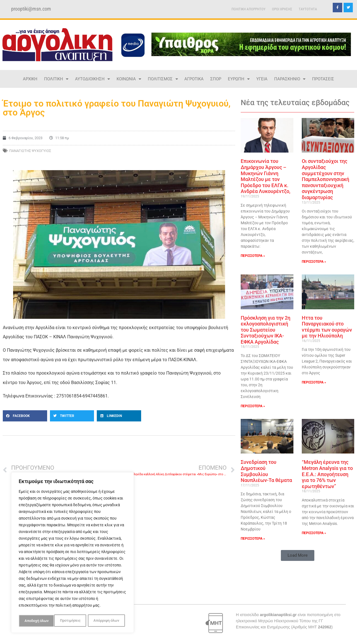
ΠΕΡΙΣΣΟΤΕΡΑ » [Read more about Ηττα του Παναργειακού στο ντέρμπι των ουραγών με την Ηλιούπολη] (314, 382)
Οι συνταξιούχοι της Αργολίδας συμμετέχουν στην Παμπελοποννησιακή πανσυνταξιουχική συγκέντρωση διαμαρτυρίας (325, 179)
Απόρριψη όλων (71, 621)
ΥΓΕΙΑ (262, 79)
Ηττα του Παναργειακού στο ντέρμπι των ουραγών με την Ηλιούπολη (327, 327)
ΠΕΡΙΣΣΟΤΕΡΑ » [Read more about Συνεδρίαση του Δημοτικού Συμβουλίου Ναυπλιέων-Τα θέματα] (253, 539)
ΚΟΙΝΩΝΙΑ (129, 79)
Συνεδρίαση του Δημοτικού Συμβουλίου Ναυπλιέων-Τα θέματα (266, 471)
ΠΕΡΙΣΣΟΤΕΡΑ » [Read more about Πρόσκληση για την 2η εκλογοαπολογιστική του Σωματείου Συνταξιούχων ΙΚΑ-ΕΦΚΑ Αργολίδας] (253, 406)
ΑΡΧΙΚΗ (30, 79)
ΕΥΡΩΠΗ (239, 79)
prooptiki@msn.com (31, 9)
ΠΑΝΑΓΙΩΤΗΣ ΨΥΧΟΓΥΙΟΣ (30, 151)
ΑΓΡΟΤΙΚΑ (194, 79)
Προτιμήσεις (34, 621)
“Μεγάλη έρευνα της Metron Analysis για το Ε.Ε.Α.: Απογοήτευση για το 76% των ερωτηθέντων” (327, 474)
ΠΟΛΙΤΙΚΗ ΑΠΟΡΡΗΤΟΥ (249, 9)
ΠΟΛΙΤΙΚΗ (56, 79)
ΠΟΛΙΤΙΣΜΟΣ (163, 79)
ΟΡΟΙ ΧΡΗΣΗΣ (282, 9)
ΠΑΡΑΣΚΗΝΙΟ (290, 79)
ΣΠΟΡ (216, 79)
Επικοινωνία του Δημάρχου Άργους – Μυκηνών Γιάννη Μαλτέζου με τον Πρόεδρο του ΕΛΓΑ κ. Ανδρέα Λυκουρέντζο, (266, 176)
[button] (25, 416)
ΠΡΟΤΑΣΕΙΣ (323, 79)
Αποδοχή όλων (109, 621)
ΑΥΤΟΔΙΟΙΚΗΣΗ (92, 79)
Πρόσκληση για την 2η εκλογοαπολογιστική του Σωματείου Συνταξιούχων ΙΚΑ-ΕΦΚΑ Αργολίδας (266, 330)
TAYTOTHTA (308, 9)
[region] (73, 553)
